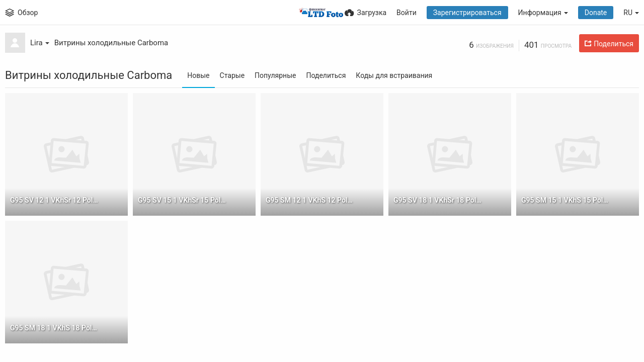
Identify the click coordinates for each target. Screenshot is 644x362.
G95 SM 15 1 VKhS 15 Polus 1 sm (566, 200)
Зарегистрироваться (467, 13)
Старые (232, 75)
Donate (596, 13)
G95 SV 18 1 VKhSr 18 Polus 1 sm (438, 200)
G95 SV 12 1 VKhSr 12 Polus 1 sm (55, 200)
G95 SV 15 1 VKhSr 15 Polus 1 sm (183, 200)
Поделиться (326, 75)
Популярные (275, 75)
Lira (40, 43)
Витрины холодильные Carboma (111, 43)
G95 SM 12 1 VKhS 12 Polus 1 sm (311, 200)
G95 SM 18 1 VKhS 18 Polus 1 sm (55, 328)
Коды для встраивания (394, 75)
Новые (198, 75)
